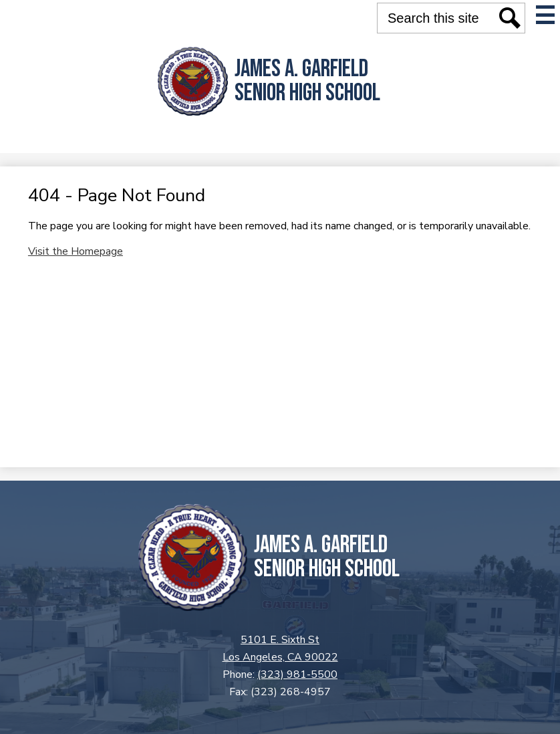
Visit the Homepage (76, 251)
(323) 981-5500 (297, 675)
